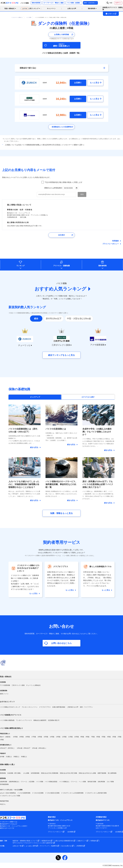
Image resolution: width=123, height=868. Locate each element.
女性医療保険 (35, 773)
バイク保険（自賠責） (74, 3)
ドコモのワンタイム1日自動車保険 (72, 793)
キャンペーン (51, 8)
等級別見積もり (5, 734)
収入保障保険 (112, 773)
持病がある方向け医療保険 (50, 773)
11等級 (70, 737)
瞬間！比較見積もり (90, 3)
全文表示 (61, 235)
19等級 (22, 737)
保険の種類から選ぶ (7, 764)
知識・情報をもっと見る (61, 513)
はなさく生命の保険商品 (8, 793)
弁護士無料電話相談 (59, 707)
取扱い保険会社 (6, 677)
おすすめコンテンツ (7, 702)
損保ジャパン (4, 694)
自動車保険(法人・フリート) (18, 782)
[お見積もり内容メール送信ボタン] (82, 194)
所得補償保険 (4, 784)
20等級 (15, 737)
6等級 (98, 737)
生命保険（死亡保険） (15, 773)
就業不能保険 (102, 773)
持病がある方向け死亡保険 (68, 773)
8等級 (88, 737)
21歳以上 (9, 757)
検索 (109, 3)
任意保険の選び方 (54, 720)
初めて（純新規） (6, 737)
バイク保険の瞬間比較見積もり (11, 728)
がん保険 (26, 773)
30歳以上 (24, 757)
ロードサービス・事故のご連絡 (54, 3)
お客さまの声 (72, 8)
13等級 (58, 737)
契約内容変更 (36, 3)
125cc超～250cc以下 (24, 748)
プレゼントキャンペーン (30, 707)
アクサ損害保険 (5, 685)
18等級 (28, 737)
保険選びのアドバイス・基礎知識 (113, 8)
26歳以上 (17, 757)
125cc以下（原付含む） (8, 748)
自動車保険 (4, 782)
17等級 (34, 737)
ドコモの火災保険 (38, 793)
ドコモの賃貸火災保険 (52, 793)
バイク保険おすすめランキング (10, 707)
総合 (36, 319)
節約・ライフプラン (86, 707)
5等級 (104, 737)
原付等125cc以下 (54, 319)
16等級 (40, 737)
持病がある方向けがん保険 (87, 773)
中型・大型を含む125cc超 (79, 319)
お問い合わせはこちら (61, 643)
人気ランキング (30, 9)
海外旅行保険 (92, 782)
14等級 (52, 737)
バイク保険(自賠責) (51, 782)
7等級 (93, 737)
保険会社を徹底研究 (40, 720)
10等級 (77, 737)
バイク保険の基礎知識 (7, 720)
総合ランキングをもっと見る (61, 355)
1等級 (2, 740)
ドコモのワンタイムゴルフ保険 (10, 796)
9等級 (82, 737)
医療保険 (3, 773)
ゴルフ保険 (110, 782)
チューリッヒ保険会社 (33, 685)
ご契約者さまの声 (73, 707)
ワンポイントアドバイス (24, 720)
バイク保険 (40, 782)
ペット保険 (82, 782)
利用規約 (116, 241)
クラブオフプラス (45, 707)
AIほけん (3, 804)
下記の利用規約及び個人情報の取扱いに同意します (64, 182)
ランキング (20, 266)
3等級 (114, 737)
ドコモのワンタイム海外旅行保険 (96, 793)
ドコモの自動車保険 (24, 793)
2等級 (120, 737)
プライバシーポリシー (111, 244)
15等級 (46, 737)
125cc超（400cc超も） (39, 748)
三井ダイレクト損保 (18, 685)
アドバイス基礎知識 (61, 266)
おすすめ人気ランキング (60, 289)
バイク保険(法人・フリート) (68, 782)
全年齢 (2, 757)
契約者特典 (102, 266)
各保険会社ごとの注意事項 (61, 127)
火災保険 (31, 782)
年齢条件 (3, 753)
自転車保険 (101, 782)
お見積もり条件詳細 (61, 34)
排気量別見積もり (6, 745)
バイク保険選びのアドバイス (11, 715)
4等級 (109, 737)
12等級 (64, 737)
